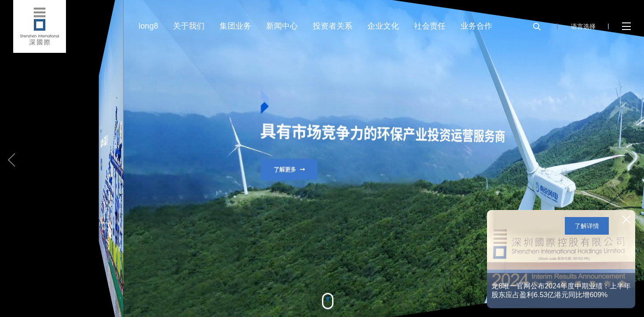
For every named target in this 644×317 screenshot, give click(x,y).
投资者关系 (333, 26)
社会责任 (430, 26)
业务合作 (476, 26)
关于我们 (189, 26)
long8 (148, 26)
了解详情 (587, 226)
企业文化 (383, 26)
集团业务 (235, 26)
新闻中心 (282, 26)
